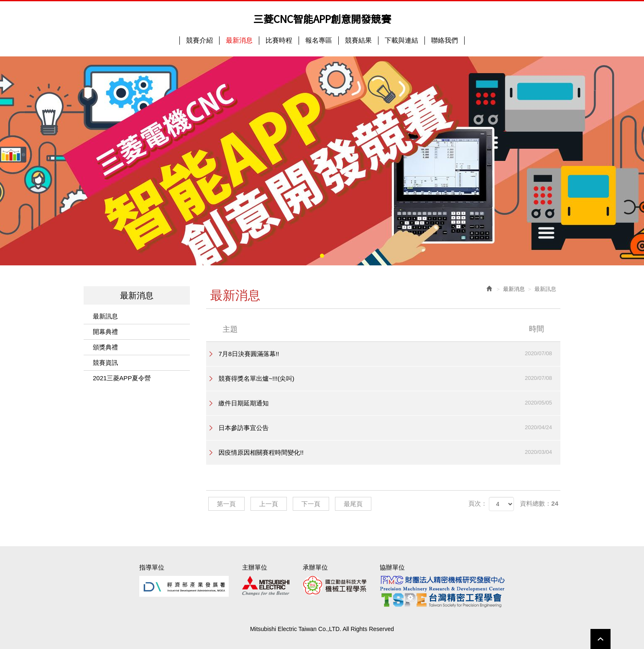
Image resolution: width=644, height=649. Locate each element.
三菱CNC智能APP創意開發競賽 (322, 19)
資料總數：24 (539, 503)
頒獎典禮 (105, 347)
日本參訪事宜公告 (390, 428)
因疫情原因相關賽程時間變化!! (390, 452)
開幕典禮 (105, 332)
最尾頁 (353, 504)
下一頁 (311, 504)
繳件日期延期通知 (390, 403)
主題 (389, 329)
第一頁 (226, 504)
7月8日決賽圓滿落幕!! (390, 354)
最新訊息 (105, 316)
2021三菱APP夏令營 (122, 378)
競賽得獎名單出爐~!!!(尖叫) (390, 378)
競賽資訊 (105, 363)
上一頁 (269, 504)
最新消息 (514, 289)
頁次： (478, 503)
